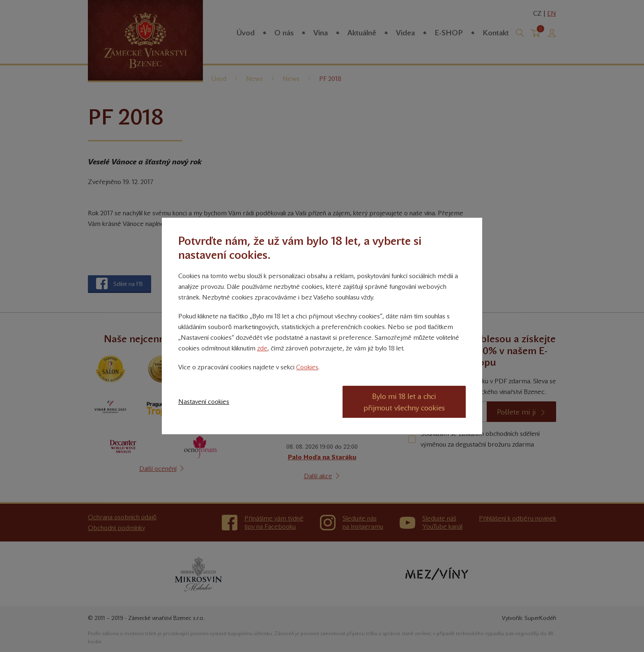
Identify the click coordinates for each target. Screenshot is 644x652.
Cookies (307, 367)
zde (262, 348)
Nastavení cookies (204, 402)
